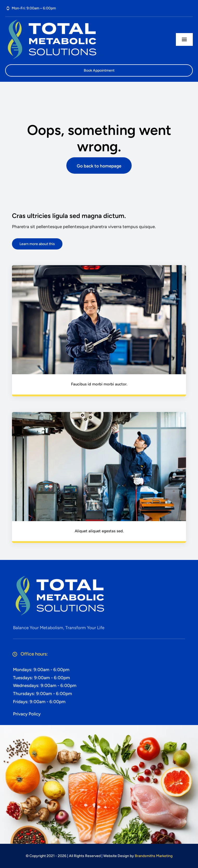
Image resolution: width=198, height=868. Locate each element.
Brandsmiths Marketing (154, 856)
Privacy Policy (27, 714)
